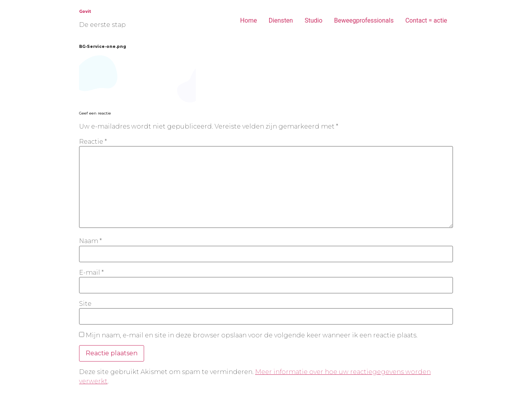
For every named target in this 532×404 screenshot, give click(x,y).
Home (249, 20)
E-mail (91, 273)
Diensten (281, 20)
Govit (85, 11)
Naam (90, 241)
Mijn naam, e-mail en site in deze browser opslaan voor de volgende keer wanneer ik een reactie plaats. (252, 335)
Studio (314, 20)
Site (85, 304)
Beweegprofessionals (364, 20)
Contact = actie (426, 20)
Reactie (93, 142)
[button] (137, 79)
